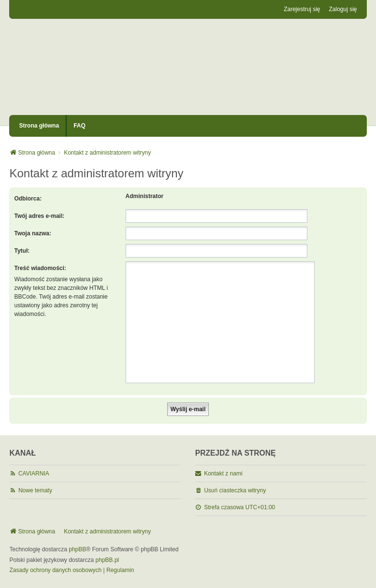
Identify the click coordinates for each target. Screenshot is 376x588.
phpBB (77, 549)
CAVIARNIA (34, 473)
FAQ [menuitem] (80, 126)
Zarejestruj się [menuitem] (302, 9)
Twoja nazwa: (32, 233)
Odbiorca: (28, 199)
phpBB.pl (108, 560)
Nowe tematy (35, 490)
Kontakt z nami (223, 473)
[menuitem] (55, 571)
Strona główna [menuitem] (39, 126)
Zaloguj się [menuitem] (343, 9)
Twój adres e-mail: (39, 216)
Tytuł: (22, 251)
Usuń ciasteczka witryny (235, 490)
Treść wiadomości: (40, 268)
